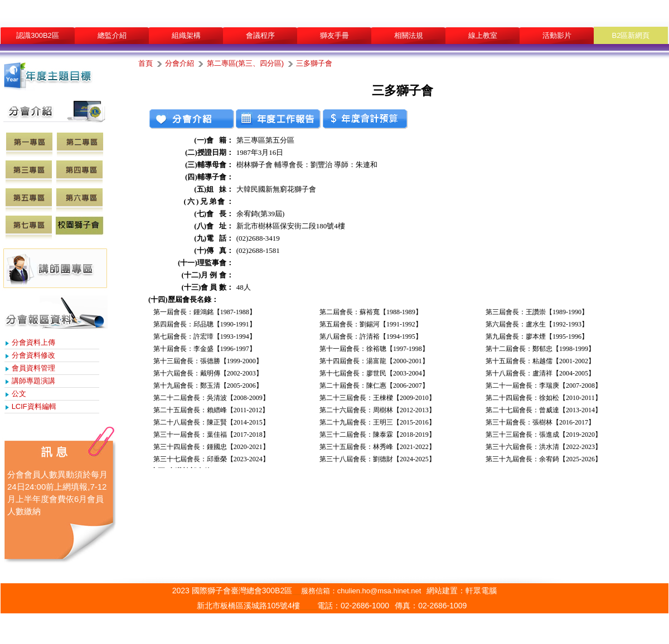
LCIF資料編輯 (34, 406)
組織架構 (186, 35)
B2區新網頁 (631, 35)
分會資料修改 (33, 355)
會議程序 (260, 35)
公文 (19, 394)
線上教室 (483, 35)
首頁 (146, 63)
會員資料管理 (33, 368)
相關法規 (409, 35)
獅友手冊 (334, 35)
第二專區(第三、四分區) (246, 63)
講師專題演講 (33, 381)
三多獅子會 (314, 63)
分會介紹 (180, 63)
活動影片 (557, 35)
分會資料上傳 (33, 342)
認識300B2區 (38, 35)
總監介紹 (112, 35)
